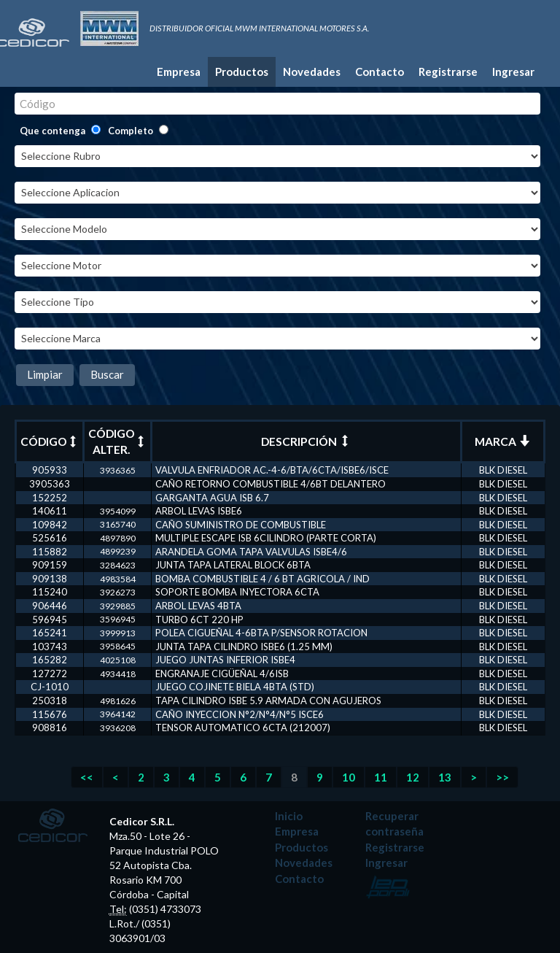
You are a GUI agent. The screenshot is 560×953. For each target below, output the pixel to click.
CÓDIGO (50, 441)
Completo (131, 131)
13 (445, 777)
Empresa (179, 72)
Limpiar (45, 374)
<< (87, 777)
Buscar (107, 374)
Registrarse (448, 72)
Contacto (380, 72)
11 (381, 777)
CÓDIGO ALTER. (117, 441)
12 (413, 777)
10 (349, 777)
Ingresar (513, 72)
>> (502, 777)
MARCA (502, 441)
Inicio (289, 816)
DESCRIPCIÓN (306, 441)
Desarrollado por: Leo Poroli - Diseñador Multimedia (388, 887)
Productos (242, 72)
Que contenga (52, 131)
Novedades (312, 72)
